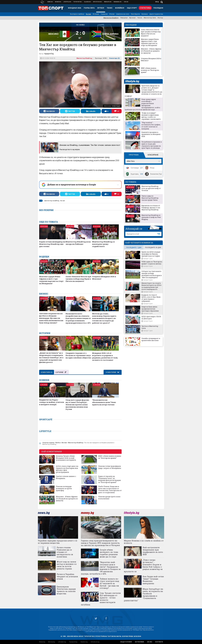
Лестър (160, 18)
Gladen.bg (84, 642)
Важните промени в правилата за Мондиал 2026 (151, 134)
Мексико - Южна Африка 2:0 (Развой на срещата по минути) (67, 499)
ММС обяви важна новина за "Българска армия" (110, 457)
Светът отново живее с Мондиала (66, 477)
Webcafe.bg (108, 2)
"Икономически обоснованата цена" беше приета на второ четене (104, 402)
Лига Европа (135, 14)
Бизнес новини (58, 2)
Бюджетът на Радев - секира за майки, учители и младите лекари (52, 402)
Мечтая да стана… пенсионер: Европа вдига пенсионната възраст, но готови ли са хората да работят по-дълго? (104, 318)
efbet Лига (131, 161)
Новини (50, 2)
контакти (159, 642)
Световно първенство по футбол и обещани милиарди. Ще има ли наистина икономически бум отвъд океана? (51, 318)
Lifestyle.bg (62, 642)
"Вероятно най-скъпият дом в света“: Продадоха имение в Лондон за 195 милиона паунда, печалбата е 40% (101, 568)
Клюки (67, 2)
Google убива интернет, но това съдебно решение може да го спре (109, 553)
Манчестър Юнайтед (111, 18)
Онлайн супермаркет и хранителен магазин (151, 339)
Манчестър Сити (150, 18)
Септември (132, 168)
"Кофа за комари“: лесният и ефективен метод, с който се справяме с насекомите (151, 116)
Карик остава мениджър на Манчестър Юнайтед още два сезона (52, 244)
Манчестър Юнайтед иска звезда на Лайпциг (78, 243)
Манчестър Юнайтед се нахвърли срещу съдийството (103, 244)
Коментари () (114, 58)
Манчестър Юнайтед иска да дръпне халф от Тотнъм (151, 188)
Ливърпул (124, 18)
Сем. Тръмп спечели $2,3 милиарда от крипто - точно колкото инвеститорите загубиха (101, 599)
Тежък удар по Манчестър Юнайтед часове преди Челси (150, 198)
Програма (134, 155)
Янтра (149, 168)
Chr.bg (126, 2)
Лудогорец (132, 174)
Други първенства (156, 14)
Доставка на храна (87, 2)
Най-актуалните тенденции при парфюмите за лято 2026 (153, 551)
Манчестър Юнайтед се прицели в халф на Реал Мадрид (151, 217)
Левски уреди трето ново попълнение (109, 498)
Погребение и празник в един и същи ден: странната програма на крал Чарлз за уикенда (152, 145)
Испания (96, 14)
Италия (112, 14)
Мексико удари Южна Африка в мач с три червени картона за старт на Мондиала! (51, 280)
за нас (150, 642)
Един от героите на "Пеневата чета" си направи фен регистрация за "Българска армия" (110, 479)
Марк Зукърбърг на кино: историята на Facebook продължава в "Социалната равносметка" (144, 595)
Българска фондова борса (97, 2)
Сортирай (61, 372)
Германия (104, 14)
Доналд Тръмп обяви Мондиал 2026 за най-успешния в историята (66, 458)
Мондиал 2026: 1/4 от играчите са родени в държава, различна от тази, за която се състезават (105, 357)
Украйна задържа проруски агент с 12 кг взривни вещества (57, 542)
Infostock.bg (95, 642)
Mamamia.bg (118, 2)
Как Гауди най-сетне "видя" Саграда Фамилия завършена (153, 580)
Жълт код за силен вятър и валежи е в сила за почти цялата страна (67, 565)
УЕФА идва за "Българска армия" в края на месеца (152, 263)
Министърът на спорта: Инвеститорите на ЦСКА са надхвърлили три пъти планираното (151, 286)
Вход (157, 2)
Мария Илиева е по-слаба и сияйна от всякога (144, 542)
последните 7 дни (134, 248)
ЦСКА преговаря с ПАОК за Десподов (151, 318)
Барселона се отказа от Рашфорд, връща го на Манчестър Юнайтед (151, 208)
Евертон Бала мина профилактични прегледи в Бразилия (150, 309)
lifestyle (132, 81)
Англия (88, 14)
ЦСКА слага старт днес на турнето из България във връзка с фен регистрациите (67, 469)
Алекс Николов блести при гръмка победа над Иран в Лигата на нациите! (78, 279)
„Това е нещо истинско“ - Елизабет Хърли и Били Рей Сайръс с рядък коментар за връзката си (143, 566)
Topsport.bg (73, 642)
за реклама (139, 642)
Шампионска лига (123, 14)
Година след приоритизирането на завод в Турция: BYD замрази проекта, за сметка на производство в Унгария (100, 543)
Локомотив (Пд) (153, 174)
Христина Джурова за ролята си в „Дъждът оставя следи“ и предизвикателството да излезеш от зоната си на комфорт (143, 91)
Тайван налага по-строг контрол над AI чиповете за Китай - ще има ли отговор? (109, 583)
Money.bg (52, 642)
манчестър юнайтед (52, 201)
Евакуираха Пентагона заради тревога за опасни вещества (66, 590)
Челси (140, 18)
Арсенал (132, 18)
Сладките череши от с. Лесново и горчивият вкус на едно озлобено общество (78, 355)
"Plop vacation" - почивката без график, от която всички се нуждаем (151, 126)
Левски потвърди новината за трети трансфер (64, 489)
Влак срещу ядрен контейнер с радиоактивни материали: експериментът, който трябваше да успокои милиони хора (142, 104)
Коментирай (111, 372)
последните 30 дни (153, 248)
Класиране (153, 155)
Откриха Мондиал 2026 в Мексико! (104, 278)
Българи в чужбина (77, 14)
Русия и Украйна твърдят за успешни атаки (67, 576)
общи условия (126, 642)
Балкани (145, 14)
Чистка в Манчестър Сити (150, 327)
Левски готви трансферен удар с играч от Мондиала (110, 467)
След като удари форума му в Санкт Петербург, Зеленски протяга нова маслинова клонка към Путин (77, 405)
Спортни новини (78, 2)
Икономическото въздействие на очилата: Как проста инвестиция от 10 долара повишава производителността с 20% (78, 318)
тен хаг (62, 201)
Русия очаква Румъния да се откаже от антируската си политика (65, 552)
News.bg (42, 642)
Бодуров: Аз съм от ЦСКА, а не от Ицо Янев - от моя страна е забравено (151, 298)
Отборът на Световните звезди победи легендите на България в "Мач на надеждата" (152, 274)
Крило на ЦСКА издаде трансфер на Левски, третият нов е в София (151, 254)
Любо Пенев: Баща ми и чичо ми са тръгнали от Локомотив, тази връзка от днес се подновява (110, 489)
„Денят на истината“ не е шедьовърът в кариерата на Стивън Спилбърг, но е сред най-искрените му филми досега (51, 358)
